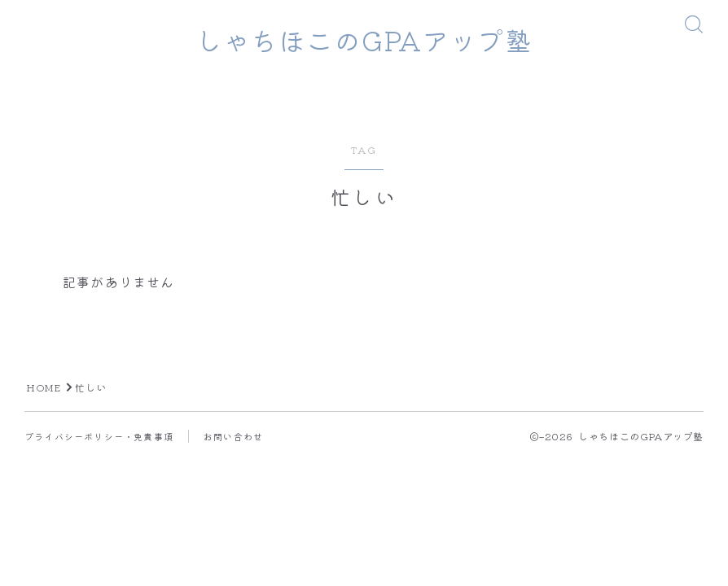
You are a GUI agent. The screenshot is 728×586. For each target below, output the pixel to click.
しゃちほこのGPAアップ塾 (364, 40)
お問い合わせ (233, 437)
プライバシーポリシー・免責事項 (99, 437)
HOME (44, 389)
